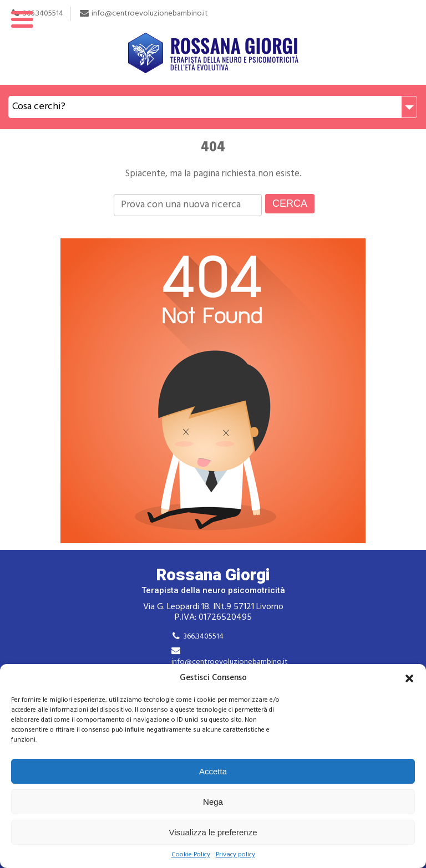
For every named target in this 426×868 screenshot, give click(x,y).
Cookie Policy (191, 855)
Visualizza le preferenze (213, 832)
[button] (409, 678)
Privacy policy (235, 855)
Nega (213, 802)
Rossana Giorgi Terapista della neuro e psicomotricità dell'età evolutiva (213, 42)
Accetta (213, 771)
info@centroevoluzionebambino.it (230, 662)
